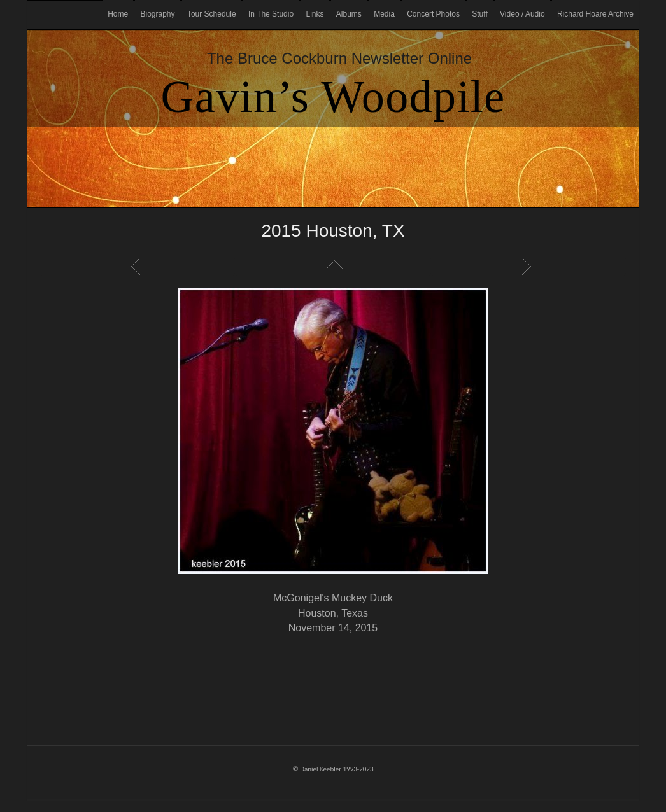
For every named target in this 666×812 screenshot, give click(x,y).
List (333, 266)
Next (528, 266)
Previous (138, 266)
